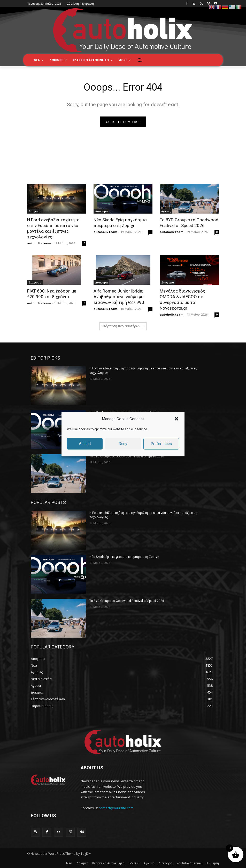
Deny (123, 444)
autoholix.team (39, 243)
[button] (176, 419)
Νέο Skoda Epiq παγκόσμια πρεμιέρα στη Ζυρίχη (124, 557)
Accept (85, 444)
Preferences (161, 444)
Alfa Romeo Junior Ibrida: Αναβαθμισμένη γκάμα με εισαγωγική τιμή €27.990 (119, 297)
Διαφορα (35, 211)
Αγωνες (166, 211)
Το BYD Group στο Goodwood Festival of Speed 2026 (127, 456)
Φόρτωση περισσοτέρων (123, 326)
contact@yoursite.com (116, 808)
